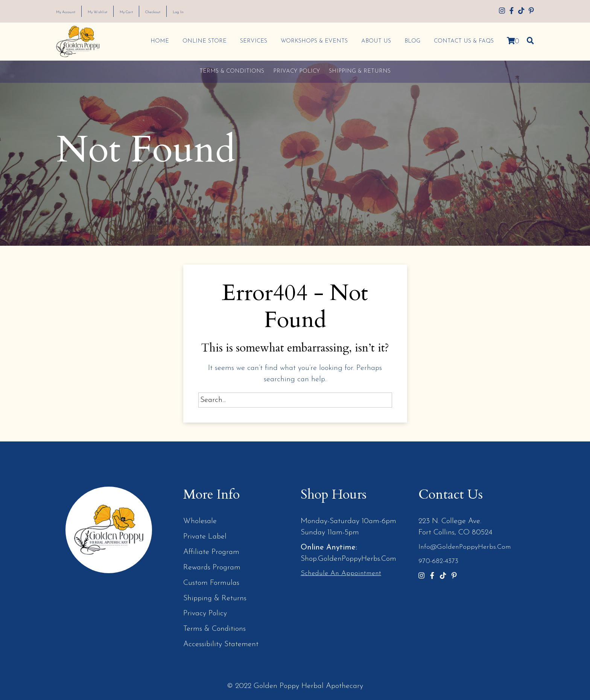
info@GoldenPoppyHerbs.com (465, 547)
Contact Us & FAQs (462, 41)
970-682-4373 (438, 561)
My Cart (149, 12)
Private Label (205, 536)
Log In (215, 12)
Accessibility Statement (221, 642)
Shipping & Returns (360, 71)
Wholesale (200, 521)
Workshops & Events (313, 41)
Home (158, 41)
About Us (375, 41)
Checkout (183, 12)
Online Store (203, 41)
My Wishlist (112, 12)
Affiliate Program (211, 551)
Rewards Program (212, 566)
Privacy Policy (297, 71)
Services (252, 41)
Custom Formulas (211, 581)
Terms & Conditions (232, 71)
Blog (411, 41)
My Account (71, 12)
